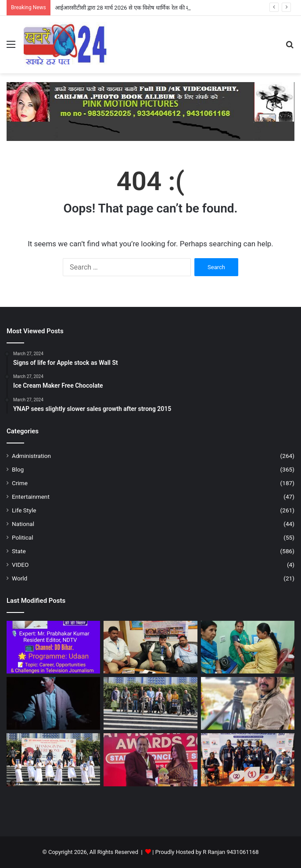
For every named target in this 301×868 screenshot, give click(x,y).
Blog (18, 469)
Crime (20, 483)
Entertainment (31, 497)
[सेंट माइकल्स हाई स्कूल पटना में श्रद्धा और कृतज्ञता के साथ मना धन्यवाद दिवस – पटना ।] (53, 760)
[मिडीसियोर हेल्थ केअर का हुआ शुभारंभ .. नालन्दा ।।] (248, 647)
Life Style (24, 510)
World (20, 578)
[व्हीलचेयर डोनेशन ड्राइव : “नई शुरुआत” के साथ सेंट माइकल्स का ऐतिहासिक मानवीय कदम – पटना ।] (150, 703)
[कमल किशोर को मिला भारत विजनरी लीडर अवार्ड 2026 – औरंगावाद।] (150, 760)
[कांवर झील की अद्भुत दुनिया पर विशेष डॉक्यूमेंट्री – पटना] (248, 703)
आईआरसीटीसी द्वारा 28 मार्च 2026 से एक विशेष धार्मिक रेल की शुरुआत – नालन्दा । (141, 8)
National (23, 524)
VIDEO (20, 565)
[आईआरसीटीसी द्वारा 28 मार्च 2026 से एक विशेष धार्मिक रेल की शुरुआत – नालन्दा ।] (150, 647)
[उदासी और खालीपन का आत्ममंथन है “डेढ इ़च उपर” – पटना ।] (53, 703)
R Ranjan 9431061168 (231, 852)
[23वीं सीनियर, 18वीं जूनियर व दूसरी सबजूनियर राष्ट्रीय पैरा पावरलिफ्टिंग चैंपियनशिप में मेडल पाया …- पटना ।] (248, 760)
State (19, 551)
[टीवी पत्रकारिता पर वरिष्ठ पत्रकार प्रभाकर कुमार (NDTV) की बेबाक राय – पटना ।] (53, 647)
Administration (31, 456)
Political (23, 537)
